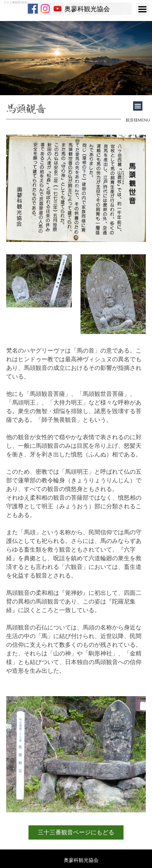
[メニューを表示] (143, 9)
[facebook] (33, 9)
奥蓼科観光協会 (87, 9)
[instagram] (45, 9)
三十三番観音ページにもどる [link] (76, 832)
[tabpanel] (64, 110)
